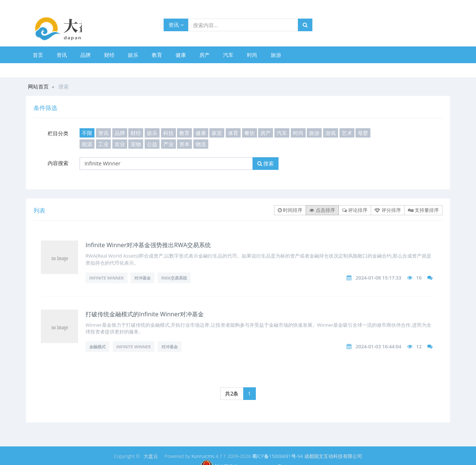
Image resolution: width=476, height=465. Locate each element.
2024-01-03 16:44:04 (378, 346)
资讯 (176, 25)
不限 (87, 133)
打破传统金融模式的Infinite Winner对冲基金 (145, 314)
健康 (181, 55)
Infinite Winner (107, 278)
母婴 (363, 133)
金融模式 (97, 347)
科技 (168, 133)
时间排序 (290, 210)
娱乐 (133, 55)
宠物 (136, 144)
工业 (103, 144)
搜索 (266, 163)
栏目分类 (58, 133)
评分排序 (387, 210)
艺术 (347, 133)
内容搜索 (58, 163)
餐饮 (250, 133)
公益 (152, 144)
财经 (109, 55)
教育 (157, 55)
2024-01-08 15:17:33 (378, 278)
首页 (38, 55)
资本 (184, 144)
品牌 (86, 55)
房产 (205, 55)
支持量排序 (423, 210)
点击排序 (322, 210)
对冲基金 (142, 278)
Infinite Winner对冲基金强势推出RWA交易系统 (148, 245)
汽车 (228, 55)
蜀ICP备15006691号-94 (277, 456)
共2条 (232, 393)
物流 (201, 144)
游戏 (331, 133)
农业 (120, 144)
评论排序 (355, 210)
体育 (233, 133)
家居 (217, 133)
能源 (87, 144)
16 (419, 278)
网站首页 (38, 86)
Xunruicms (203, 456)
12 (419, 346)
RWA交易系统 (174, 278)
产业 (168, 144)
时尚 (252, 55)
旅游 (276, 55)
